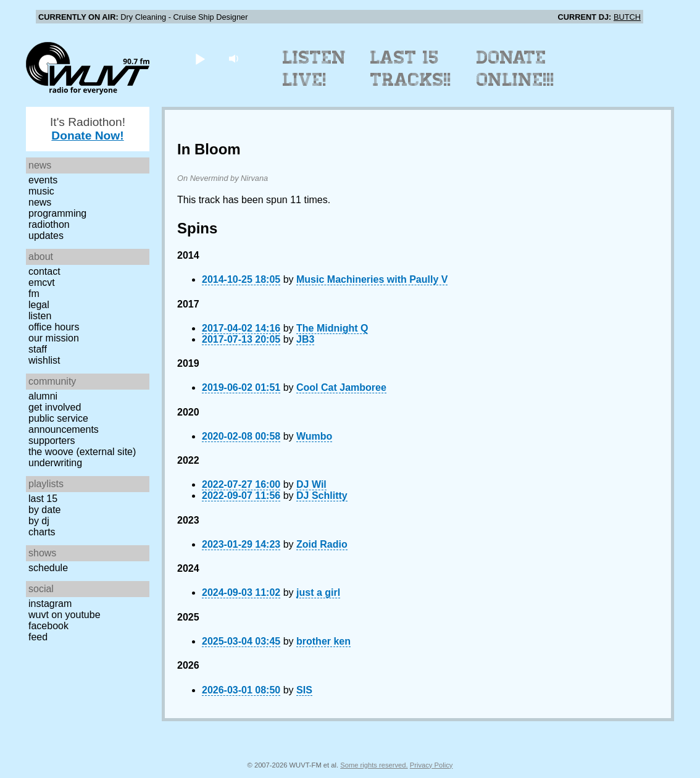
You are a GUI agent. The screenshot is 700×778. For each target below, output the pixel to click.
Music (41, 191)
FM (34, 294)
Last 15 (43, 499)
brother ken (323, 641)
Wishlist (44, 360)
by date (44, 510)
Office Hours (54, 327)
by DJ (39, 521)
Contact (44, 271)
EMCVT (42, 282)
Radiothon (49, 224)
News (40, 202)
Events (43, 180)
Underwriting (55, 463)
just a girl (318, 592)
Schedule (48, 568)
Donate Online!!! (515, 69)
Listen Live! (315, 69)
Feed (38, 637)
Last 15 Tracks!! (411, 69)
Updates (46, 236)
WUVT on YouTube (65, 615)
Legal (39, 305)
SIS (304, 690)
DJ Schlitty (322, 496)
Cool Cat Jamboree (341, 387)
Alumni (43, 396)
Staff (38, 349)
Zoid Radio (322, 544)
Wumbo (314, 436)
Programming (57, 213)
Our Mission (54, 338)
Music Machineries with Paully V (372, 279)
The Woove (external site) (82, 452)
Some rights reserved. (374, 765)
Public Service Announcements (64, 424)
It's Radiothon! (88, 129)
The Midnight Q (332, 328)
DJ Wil (311, 484)
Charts (42, 532)
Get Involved (55, 407)
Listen (40, 316)
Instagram (50, 604)
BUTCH (627, 17)
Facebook (48, 626)
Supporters (52, 441)
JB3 (305, 339)
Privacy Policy (431, 765)
